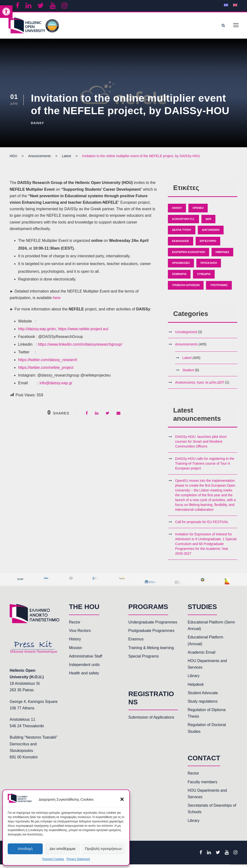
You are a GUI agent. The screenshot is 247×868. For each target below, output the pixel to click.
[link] (6, 12)
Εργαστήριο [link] (208, 245)
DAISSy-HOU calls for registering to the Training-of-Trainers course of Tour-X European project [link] (205, 467)
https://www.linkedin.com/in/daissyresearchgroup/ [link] (80, 348)
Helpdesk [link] (196, 688)
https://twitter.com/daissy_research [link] (48, 363)
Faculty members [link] (202, 786)
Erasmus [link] (136, 643)
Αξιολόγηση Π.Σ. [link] (183, 223)
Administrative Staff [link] (86, 660)
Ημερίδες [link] (223, 256)
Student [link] (188, 374)
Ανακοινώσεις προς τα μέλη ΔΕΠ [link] (200, 386)
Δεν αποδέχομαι (62, 849)
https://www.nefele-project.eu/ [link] (83, 332)
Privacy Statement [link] (78, 859)
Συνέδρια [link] (204, 278)
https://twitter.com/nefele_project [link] (46, 371)
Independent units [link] (84, 668)
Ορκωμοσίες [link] (181, 267)
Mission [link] (75, 651)
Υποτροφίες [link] (219, 289)
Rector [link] (75, 626)
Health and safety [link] (84, 677)
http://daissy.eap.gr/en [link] (37, 332)
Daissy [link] (37, 127)
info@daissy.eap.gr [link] (56, 387)
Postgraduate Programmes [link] (151, 634)
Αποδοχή (25, 849)
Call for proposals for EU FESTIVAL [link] (202, 526)
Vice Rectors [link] (80, 634)
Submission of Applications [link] (151, 721)
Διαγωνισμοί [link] (211, 234)
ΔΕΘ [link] (208, 223)
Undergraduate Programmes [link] (153, 626)
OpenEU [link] (198, 211)
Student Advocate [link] (203, 696)
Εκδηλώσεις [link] (181, 245)
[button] (122, 799)
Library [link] (194, 680)
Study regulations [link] (203, 705)
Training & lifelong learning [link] (151, 651)
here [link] (57, 301)
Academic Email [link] (202, 656)
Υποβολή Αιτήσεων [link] (186, 289)
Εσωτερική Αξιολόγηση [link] (189, 256)
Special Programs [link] (144, 660)
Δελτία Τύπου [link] (182, 234)
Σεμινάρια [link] (179, 278)
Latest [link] (187, 361)
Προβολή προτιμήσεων (103, 849)
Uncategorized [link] (186, 336)
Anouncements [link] (186, 348)
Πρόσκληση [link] (209, 267)
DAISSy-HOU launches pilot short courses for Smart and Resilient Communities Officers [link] (201, 445)
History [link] (75, 643)
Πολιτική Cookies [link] (53, 859)
